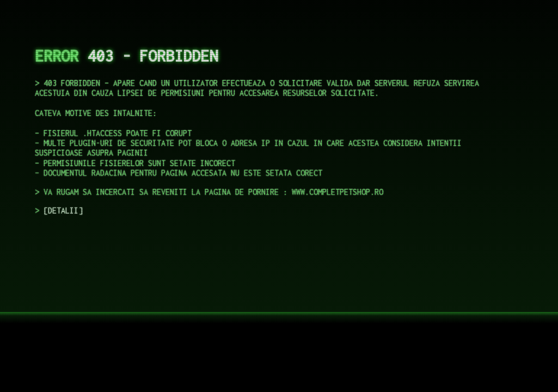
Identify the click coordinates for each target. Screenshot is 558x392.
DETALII (63, 210)
